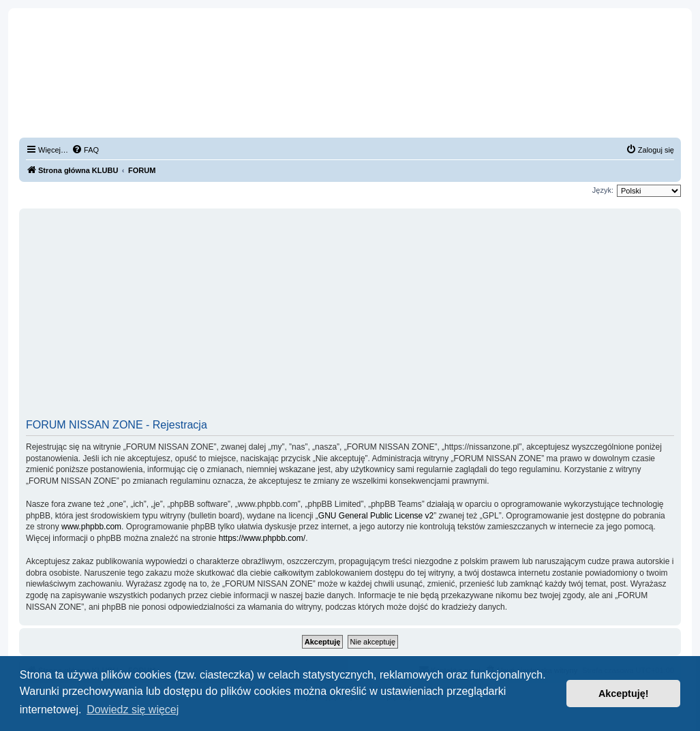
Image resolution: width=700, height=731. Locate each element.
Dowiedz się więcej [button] (133, 710)
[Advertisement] (350, 318)
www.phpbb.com (91, 527)
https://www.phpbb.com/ (262, 538)
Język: (603, 190)
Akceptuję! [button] (624, 694)
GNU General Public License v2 (376, 516)
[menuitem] (85, 150)
